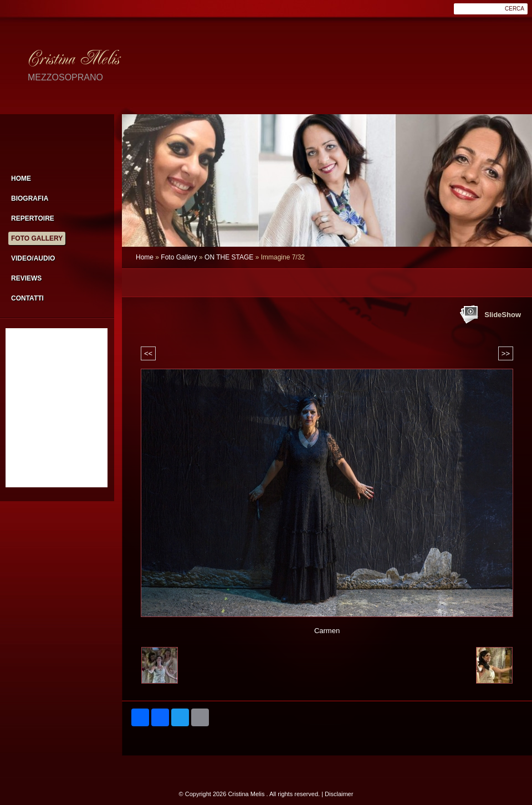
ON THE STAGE (229, 257)
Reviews (26, 278)
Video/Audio (33, 258)
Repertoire (33, 218)
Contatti (27, 298)
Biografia (30, 198)
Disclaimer (339, 794)
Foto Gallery (179, 257)
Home (145, 257)
